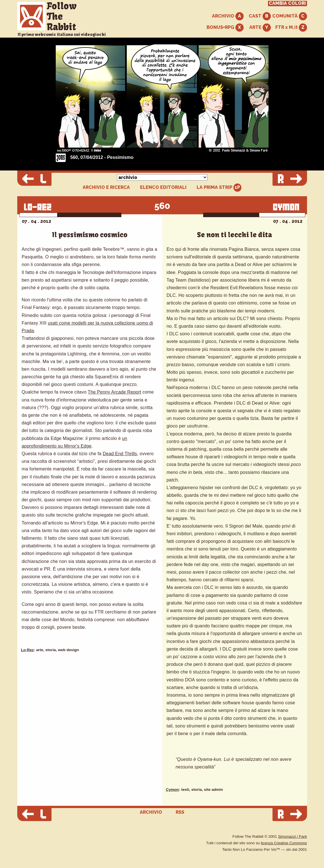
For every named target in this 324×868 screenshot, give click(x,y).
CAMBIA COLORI (287, 3)
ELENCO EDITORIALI (163, 187)
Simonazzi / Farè (293, 836)
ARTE (260, 28)
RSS (180, 812)
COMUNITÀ (290, 16)
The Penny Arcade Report (114, 392)
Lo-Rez (27, 650)
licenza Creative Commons (284, 843)
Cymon (172, 790)
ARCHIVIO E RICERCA (106, 187)
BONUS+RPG (225, 28)
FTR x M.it (291, 28)
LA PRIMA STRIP (219, 188)
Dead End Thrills (120, 454)
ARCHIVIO (228, 16)
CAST (260, 16)
